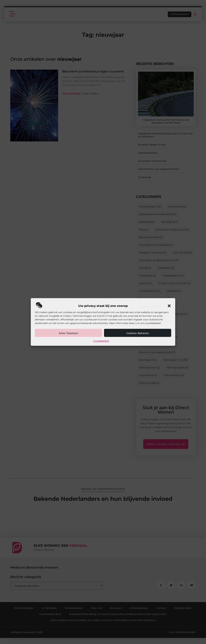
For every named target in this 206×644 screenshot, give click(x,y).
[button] (169, 306)
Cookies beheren (138, 333)
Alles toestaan (68, 333)
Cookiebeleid (101, 341)
